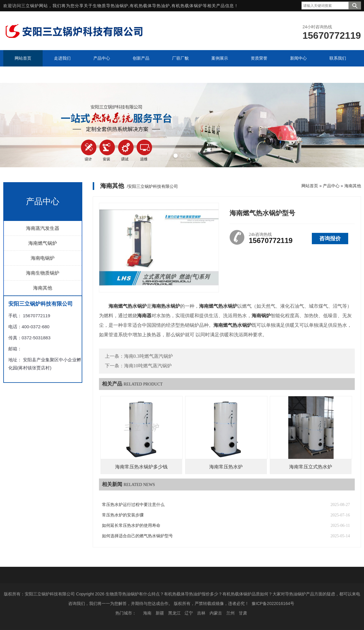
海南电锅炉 (43, 258)
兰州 (230, 613)
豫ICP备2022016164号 (273, 603)
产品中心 (331, 186)
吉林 (201, 613)
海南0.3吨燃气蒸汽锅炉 (148, 356)
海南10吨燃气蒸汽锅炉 (148, 366)
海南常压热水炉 (226, 467)
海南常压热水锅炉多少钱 (141, 467)
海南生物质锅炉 (43, 273)
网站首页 (310, 186)
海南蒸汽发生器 (43, 228)
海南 (147, 613)
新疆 (160, 613)
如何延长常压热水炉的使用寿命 (131, 525)
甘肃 (243, 613)
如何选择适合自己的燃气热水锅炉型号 (137, 536)
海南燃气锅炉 (43, 243)
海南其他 (43, 288)
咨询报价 (330, 239)
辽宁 (189, 613)
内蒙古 (216, 613)
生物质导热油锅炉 (111, 6)
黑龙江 (174, 613)
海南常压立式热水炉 (311, 467)
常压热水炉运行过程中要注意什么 (133, 505)
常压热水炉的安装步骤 (123, 515)
